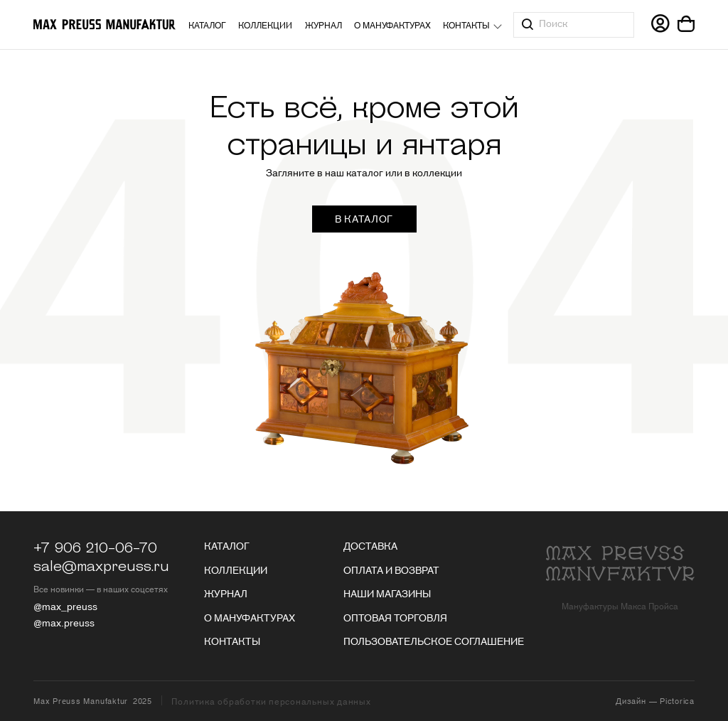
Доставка (370, 545)
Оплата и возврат (391, 570)
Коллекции (265, 25)
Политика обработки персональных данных (271, 701)
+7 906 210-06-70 (95, 548)
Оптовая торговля (395, 617)
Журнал (323, 25)
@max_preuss (65, 606)
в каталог (364, 218)
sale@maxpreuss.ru (101, 567)
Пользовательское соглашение (434, 641)
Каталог (207, 25)
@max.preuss (64, 622)
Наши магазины (387, 593)
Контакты (466, 25)
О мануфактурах (392, 25)
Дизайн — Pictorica (655, 700)
